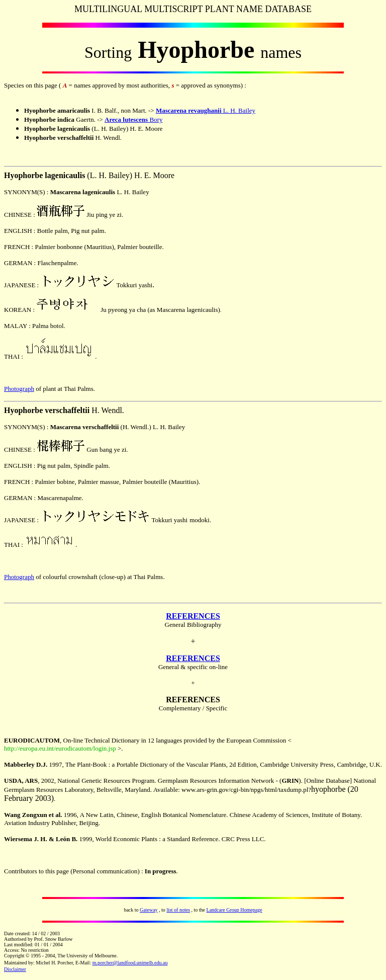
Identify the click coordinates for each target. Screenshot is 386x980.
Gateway (149, 910)
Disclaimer (15, 969)
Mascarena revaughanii (189, 110)
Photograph (19, 389)
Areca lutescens (126, 119)
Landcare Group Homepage (234, 910)
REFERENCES (193, 616)
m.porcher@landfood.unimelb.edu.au (130, 963)
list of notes (178, 910)
